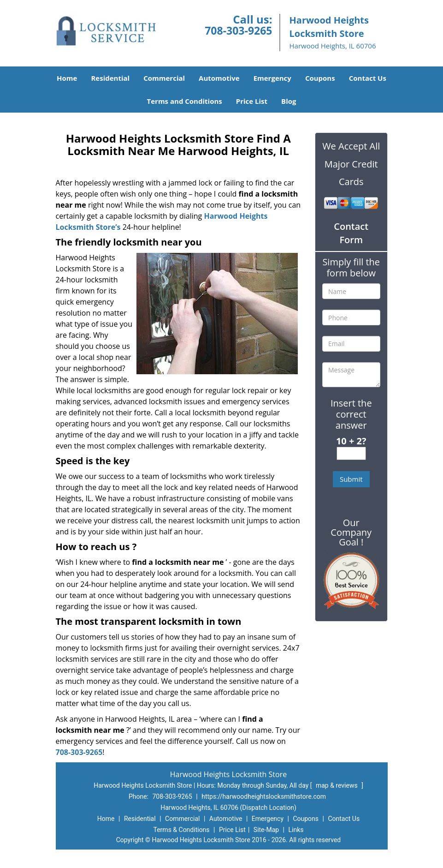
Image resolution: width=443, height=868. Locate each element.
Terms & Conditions (182, 830)
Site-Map (266, 830)
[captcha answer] (351, 453)
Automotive (219, 78)
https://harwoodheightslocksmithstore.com (264, 796)
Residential (110, 78)
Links (296, 830)
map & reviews (337, 785)
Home (67, 78)
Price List (252, 101)
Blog (289, 101)
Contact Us (368, 78)
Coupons (320, 78)
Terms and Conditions (185, 101)
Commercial (164, 78)
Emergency (272, 78)
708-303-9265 (238, 30)
